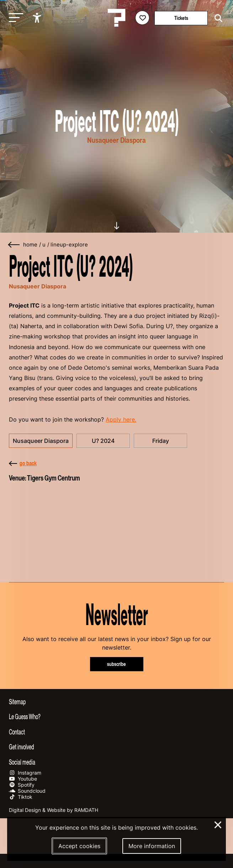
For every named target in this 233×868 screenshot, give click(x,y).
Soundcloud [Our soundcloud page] (27, 791)
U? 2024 (103, 441)
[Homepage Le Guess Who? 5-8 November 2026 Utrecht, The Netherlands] (117, 18)
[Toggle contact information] (116, 732)
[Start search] (217, 18)
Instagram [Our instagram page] (25, 773)
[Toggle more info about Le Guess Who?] (116, 716)
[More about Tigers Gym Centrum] (116, 528)
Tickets (181, 18)
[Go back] (14, 245)
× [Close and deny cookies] (218, 824)
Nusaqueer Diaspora (41, 441)
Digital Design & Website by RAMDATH (54, 810)
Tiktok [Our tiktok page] (21, 797)
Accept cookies (79, 846)
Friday (161, 441)
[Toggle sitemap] (116, 701)
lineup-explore (69, 245)
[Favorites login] (142, 18)
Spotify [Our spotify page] (22, 785)
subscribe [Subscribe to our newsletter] (116, 664)
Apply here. (121, 419)
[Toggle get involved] (116, 747)
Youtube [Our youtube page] (23, 779)
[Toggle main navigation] (14, 18)
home (30, 245)
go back (23, 463)
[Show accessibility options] (38, 18)
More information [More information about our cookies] (152, 846)
